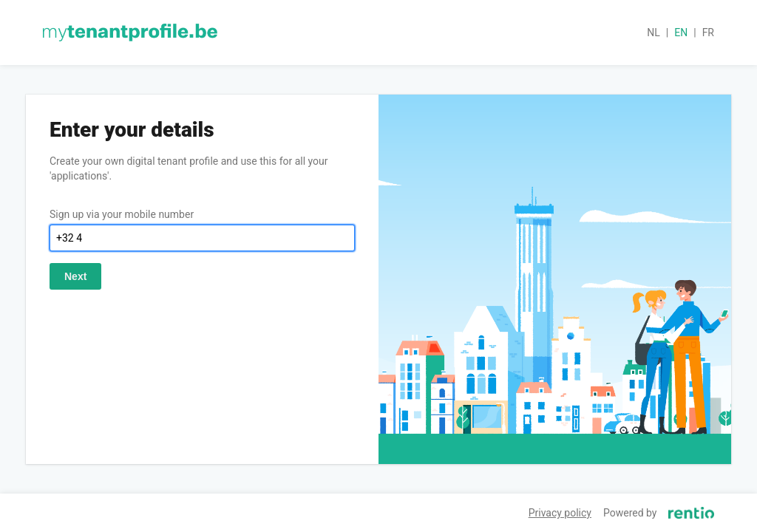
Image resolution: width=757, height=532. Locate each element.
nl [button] (654, 33)
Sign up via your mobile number (122, 214)
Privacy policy (560, 513)
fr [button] (708, 33)
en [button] (681, 33)
